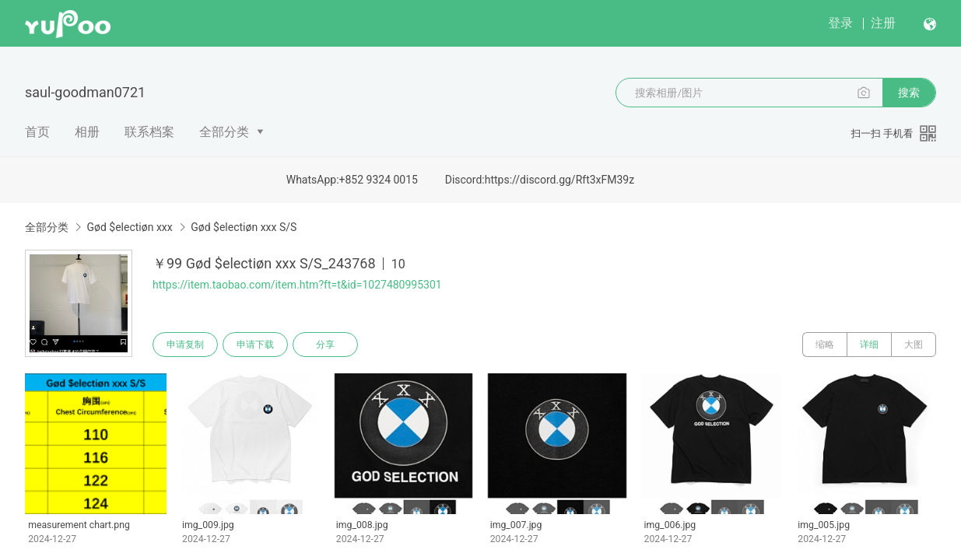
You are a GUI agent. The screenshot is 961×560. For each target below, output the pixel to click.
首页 (37, 132)
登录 (840, 23)
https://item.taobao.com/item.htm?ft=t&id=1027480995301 (297, 285)
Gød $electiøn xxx (129, 227)
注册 (883, 23)
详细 (869, 345)
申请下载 (255, 345)
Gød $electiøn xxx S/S (244, 227)
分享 (325, 345)
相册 (87, 132)
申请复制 (185, 345)
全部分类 (224, 132)
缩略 (825, 345)
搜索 (909, 93)
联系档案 (149, 132)
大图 (914, 345)
